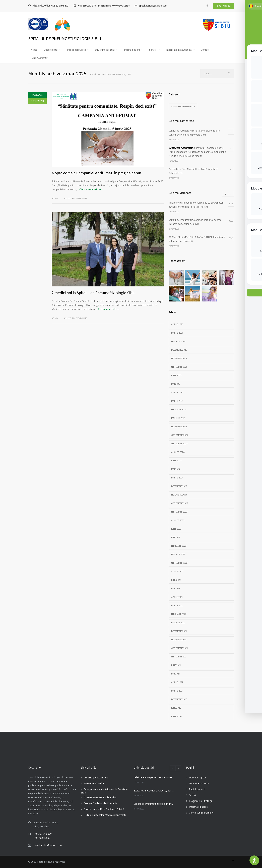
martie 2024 (177, 478)
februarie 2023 (179, 546)
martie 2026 (177, 333)
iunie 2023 (176, 529)
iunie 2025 (176, 375)
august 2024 (178, 452)
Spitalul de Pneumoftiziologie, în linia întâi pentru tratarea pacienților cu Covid (154, 804)
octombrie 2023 (180, 503)
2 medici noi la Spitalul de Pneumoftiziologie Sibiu (94, 293)
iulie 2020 (176, 708)
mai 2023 (176, 537)
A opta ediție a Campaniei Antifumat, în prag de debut (97, 173)
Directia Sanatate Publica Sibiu (100, 797)
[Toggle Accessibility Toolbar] (254, 860)
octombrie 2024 (180, 435)
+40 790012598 (42, 838)
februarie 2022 (179, 614)
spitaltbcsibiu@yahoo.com (153, 6)
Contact (205, 50)
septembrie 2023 (179, 512)
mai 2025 (176, 384)
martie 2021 (177, 691)
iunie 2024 (176, 461)
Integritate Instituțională (179, 50)
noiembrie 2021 (179, 640)
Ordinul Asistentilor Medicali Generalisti (105, 815)
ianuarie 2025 (178, 418)
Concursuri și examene (201, 813)
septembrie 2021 (179, 657)
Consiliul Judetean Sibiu (96, 778)
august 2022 (178, 571)
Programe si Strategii (200, 801)
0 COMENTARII (38, 101)
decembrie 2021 (179, 631)
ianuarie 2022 (178, 623)
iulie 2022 (176, 580)
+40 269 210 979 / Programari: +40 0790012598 (104, 6)
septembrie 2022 (179, 563)
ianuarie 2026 (178, 341)
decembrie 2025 (179, 350)
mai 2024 (176, 469)
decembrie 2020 (179, 699)
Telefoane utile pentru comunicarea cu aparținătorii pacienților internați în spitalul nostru (154, 777)
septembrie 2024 (179, 444)
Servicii (153, 50)
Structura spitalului (105, 50)
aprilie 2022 (177, 597)
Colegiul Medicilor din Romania (100, 803)
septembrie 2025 (179, 367)
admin (55, 198)
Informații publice (77, 50)
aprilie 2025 (177, 392)
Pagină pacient (132, 50)
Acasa (34, 50)
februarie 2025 (179, 410)
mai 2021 (176, 674)
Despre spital (51, 50)
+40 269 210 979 (43, 834)
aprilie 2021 (177, 682)
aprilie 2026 (177, 324)
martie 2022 (177, 606)
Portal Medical (223, 6)
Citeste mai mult (88, 189)
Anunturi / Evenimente (75, 198)
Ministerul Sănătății (94, 783)
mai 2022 (176, 588)
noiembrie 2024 (179, 427)
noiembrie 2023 (179, 495)
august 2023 (178, 520)
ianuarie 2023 (178, 554)
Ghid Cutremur (40, 58)
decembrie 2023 (179, 486)
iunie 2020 (176, 716)
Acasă (93, 74)
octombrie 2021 (180, 648)
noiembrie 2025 (179, 358)
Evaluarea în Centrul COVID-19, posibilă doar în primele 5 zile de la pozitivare (154, 791)
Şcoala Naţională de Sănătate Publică (104, 809)
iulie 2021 (176, 665)
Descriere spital (197, 778)
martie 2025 (177, 401)
